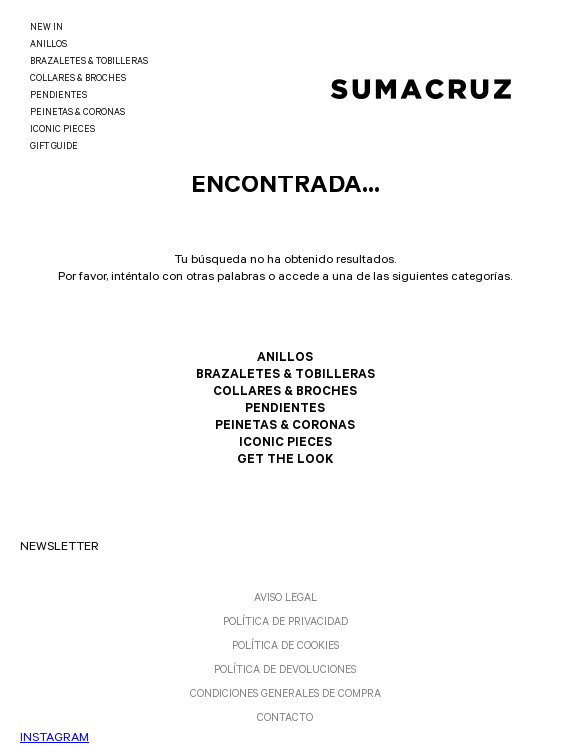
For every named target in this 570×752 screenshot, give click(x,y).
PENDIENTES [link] (58, 96)
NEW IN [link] (46, 28)
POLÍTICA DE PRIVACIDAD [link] (285, 623)
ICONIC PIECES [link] (62, 130)
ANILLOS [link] (48, 45)
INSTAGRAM (54, 739)
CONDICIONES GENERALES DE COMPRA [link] (285, 695)
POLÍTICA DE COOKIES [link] (285, 647)
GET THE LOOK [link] (285, 461)
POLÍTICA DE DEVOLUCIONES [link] (285, 671)
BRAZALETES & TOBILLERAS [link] (89, 62)
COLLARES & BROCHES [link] (78, 79)
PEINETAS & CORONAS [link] (77, 113)
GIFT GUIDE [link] (54, 147)
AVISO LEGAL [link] (285, 599)
